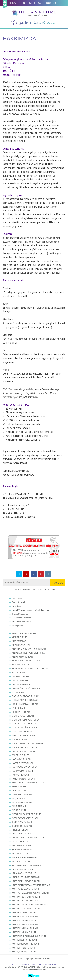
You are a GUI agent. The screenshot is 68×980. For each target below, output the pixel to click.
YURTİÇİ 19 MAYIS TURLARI (25, 924)
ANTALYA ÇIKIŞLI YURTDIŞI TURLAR (29, 653)
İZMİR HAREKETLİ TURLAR (25, 747)
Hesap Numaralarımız (22, 618)
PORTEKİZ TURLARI (21, 834)
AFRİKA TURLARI (20, 637)
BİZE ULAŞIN (39, 3)
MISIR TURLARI (19, 806)
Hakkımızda (17, 598)
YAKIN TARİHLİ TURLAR (23, 869)
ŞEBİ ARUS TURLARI (22, 850)
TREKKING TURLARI (22, 861)
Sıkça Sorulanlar (19, 602)
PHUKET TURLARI (20, 830)
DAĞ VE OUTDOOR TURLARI (26, 696)
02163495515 (51, 3)
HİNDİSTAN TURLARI (22, 732)
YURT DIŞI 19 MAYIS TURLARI (26, 881)
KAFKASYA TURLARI (22, 759)
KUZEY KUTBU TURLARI (23, 779)
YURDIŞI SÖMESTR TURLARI (26, 877)
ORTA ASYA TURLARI (22, 822)
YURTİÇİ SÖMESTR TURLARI (26, 944)
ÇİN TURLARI (18, 692)
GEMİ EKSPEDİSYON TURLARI (26, 720)
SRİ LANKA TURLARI (22, 846)
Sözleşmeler (17, 626)
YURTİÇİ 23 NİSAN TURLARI (25, 928)
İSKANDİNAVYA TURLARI (24, 736)
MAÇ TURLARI (19, 798)
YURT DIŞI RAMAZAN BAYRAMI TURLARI (31, 885)
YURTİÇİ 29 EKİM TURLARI (25, 932)
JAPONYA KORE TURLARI (24, 751)
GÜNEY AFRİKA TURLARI (24, 724)
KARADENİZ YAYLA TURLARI (25, 767)
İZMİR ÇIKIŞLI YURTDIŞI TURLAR (28, 743)
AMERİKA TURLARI (21, 645)
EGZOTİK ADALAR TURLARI (25, 704)
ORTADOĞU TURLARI (22, 826)
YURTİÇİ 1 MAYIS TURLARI (25, 920)
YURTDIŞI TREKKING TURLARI (26, 909)
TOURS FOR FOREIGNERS (25, 857)
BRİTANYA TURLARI (21, 684)
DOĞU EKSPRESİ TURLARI (25, 700)
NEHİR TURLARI (20, 810)
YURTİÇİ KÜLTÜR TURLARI (25, 940)
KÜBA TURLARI (19, 787)
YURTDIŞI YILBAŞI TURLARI (25, 916)
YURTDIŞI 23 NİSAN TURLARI (26, 897)
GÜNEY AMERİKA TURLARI (25, 728)
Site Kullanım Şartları (21, 622)
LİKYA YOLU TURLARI (22, 794)
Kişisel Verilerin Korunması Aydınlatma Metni (32, 610)
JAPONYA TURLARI (21, 755)
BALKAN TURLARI (20, 676)
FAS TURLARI (18, 708)
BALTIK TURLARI (20, 680)
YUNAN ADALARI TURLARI (24, 873)
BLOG (31, 3)
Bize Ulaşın (17, 606)
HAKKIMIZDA (23, 3)
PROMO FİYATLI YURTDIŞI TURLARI (29, 838)
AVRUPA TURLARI (20, 665)
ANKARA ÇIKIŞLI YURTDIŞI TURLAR (29, 649)
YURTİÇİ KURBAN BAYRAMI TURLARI (30, 936)
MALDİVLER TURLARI (22, 802)
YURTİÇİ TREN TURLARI (23, 948)
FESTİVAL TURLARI (21, 712)
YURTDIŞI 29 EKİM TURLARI (25, 901)
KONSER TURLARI (21, 775)
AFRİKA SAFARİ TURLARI (24, 633)
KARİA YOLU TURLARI (22, 771)
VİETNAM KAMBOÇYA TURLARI (27, 865)
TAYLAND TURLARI (21, 854)
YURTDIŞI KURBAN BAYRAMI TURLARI (30, 905)
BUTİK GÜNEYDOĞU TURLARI (26, 688)
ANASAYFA (13, 3)
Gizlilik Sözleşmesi (20, 614)
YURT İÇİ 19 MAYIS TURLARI (25, 889)
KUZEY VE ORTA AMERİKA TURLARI (29, 783)
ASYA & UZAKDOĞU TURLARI (26, 661)
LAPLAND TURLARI (21, 791)
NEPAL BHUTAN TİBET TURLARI (27, 814)
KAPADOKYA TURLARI (22, 763)
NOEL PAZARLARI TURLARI (25, 818)
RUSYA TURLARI (20, 842)
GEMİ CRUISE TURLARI (23, 716)
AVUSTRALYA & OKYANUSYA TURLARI (30, 669)
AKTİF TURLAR (19, 641)
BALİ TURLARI (19, 673)
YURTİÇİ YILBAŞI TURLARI (24, 952)
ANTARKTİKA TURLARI (23, 657)
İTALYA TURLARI (20, 740)
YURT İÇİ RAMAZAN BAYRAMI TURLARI (31, 893)
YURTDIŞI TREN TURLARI (24, 912)
